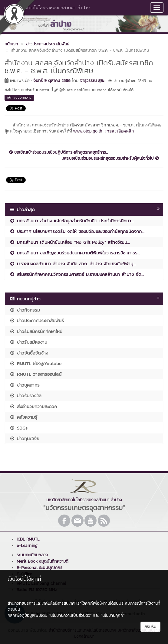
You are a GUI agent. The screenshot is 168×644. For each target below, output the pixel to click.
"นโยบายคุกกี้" (113, 615)
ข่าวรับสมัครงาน (28, 342)
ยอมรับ (150, 627)
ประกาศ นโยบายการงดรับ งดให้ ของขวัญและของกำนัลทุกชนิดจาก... (77, 231)
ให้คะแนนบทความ (19, 97)
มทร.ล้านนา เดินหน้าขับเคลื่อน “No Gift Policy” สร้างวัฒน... (70, 242)
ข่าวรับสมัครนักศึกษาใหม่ (36, 331)
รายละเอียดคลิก (119, 131)
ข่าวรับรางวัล (25, 396)
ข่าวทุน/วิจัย (24, 438)
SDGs (18, 428)
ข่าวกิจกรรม (25, 310)
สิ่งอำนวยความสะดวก (33, 406)
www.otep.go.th (88, 131)
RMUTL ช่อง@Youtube (35, 363)
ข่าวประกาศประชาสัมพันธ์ (37, 320)
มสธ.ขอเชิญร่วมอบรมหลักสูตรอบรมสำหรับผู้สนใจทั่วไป (110, 159)
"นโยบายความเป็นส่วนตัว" (70, 615)
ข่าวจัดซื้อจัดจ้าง (29, 353)
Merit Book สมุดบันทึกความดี (43, 561)
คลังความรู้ (23, 417)
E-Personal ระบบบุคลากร (40, 568)
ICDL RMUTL (28, 539)
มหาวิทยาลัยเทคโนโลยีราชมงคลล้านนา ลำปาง (47, 7)
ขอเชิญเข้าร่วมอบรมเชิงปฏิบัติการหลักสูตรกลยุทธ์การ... (58, 152)
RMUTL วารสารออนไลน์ (35, 374)
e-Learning (27, 546)
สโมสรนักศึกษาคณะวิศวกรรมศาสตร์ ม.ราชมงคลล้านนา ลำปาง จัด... (77, 274)
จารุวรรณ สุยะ (92, 81)
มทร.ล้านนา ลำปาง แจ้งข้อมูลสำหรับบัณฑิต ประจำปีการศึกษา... (72, 221)
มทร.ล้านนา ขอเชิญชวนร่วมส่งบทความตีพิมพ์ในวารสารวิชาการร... (75, 253)
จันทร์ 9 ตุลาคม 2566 (52, 81)
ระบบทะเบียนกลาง (32, 555)
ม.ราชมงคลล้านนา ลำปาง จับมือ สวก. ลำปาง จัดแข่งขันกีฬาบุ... (73, 264)
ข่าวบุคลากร (25, 385)
